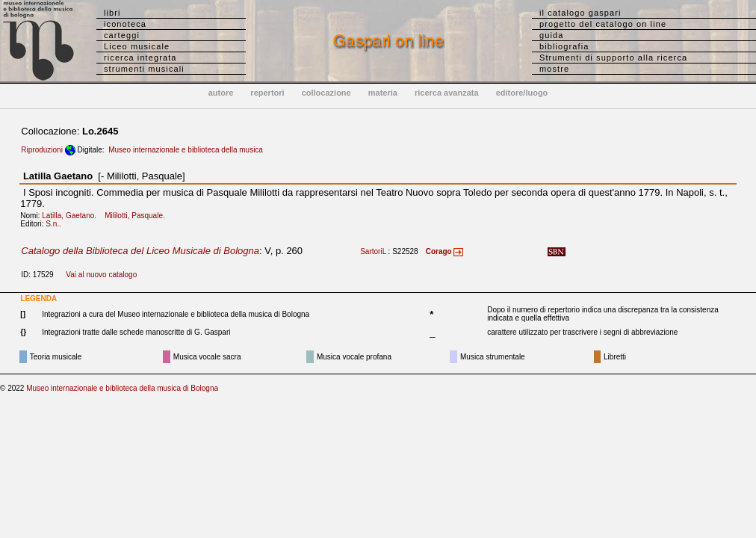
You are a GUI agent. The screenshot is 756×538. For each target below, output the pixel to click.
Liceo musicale (137, 46)
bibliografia (564, 46)
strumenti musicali (144, 69)
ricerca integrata (140, 58)
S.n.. (56, 224)
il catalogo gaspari (580, 13)
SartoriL (373, 251)
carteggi (122, 35)
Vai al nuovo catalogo (101, 275)
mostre (554, 69)
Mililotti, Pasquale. (138, 216)
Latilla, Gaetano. (72, 216)
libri (112, 13)
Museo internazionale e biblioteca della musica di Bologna (122, 388)
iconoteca (125, 24)
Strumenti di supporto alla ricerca (613, 58)
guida (551, 35)
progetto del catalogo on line (603, 24)
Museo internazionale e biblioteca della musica (186, 150)
